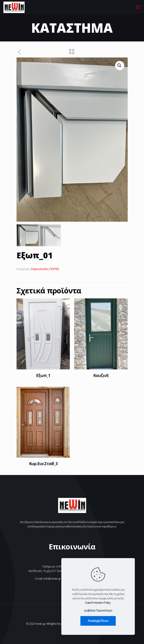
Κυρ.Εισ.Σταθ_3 (43, 464)
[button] (120, 65)
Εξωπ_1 (43, 375)
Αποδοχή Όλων (98, 621)
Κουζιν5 (101, 375)
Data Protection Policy (98, 603)
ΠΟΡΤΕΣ (54, 269)
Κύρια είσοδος (40, 269)
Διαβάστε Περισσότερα (98, 610)
